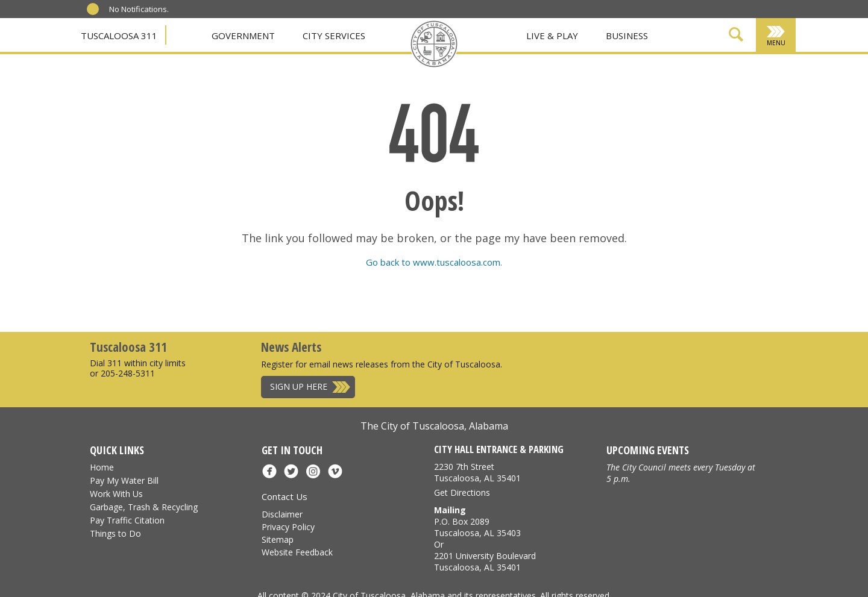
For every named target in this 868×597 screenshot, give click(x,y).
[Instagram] (466, 68)
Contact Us (285, 496)
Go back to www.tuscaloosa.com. (434, 262)
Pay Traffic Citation (127, 520)
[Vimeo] (482, 68)
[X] (403, 68)
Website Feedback (297, 552)
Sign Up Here (299, 386)
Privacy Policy (288, 527)
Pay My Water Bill (124, 480)
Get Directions (462, 492)
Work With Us (116, 494)
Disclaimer (282, 514)
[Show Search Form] (736, 36)
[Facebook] (387, 68)
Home (102, 467)
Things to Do (115, 533)
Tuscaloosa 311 (119, 36)
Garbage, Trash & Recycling (144, 507)
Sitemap (278, 539)
